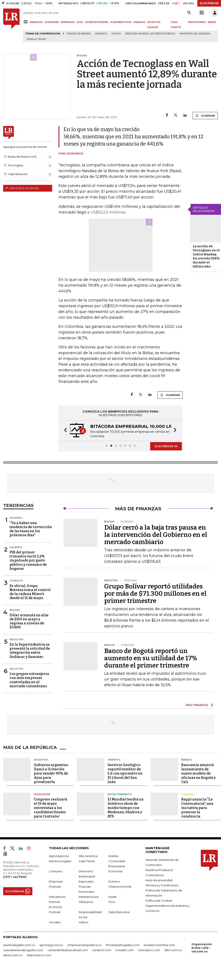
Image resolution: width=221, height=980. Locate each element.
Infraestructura (89, 897)
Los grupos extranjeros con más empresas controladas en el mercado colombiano (29, 680)
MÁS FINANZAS (197, 705)
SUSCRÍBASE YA (166, 446)
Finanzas (55, 887)
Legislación (42, 794)
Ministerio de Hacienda (195, 34)
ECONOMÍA (52, 22)
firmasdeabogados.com (123, 945)
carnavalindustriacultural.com (68, 950)
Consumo (188, 794)
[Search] (189, 13)
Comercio (101, 34)
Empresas (56, 881)
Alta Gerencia (88, 856)
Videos (83, 922)
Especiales (86, 881)
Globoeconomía (120, 887)
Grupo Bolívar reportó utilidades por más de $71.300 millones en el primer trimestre (155, 594)
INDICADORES (197, 22)
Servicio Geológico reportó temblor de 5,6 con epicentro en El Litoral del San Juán (125, 773)
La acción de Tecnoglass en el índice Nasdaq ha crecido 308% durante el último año (206, 256)
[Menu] (26, 22)
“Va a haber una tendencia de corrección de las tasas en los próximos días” (31, 529)
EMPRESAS (68, 22)
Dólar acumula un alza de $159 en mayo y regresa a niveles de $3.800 (29, 621)
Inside (113, 897)
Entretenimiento (120, 794)
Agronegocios (59, 856)
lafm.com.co (173, 950)
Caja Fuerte (87, 861)
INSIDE (212, 22)
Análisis (113, 856)
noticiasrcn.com (149, 950)
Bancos (187, 760)
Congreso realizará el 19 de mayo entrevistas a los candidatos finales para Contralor (51, 808)
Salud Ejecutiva (119, 912)
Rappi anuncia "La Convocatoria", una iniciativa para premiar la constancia (197, 808)
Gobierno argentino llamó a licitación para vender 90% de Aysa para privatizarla (51, 773)
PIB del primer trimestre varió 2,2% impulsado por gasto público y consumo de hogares (28, 560)
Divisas (116, 34)
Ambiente (114, 760)
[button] (64, 431)
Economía (115, 871)
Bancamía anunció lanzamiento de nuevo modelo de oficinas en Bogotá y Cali (198, 773)
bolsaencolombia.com (159, 945)
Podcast (55, 912)
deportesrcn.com (39, 955)
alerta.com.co (13, 955)
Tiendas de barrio (79, 34)
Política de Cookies (159, 901)
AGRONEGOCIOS (121, 22)
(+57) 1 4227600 (15, 877)
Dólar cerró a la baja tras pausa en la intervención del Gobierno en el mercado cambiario (156, 535)
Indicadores (57, 897)
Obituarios (86, 902)
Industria (16, 639)
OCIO (80, 22)
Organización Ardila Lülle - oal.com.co (202, 948)
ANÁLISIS (139, 22)
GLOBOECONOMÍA (97, 22)
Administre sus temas (22, 188)
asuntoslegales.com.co (19, 945)
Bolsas (15, 610)
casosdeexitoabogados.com (23, 950)
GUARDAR (205, 116)
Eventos (114, 881)
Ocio (112, 902)
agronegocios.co (51, 945)
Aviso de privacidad (159, 880)
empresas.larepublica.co (85, 945)
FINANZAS (36, 22)
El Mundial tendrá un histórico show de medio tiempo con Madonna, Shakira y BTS (126, 808)
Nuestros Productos (159, 870)
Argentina (41, 760)
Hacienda (16, 518)
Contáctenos (155, 875)
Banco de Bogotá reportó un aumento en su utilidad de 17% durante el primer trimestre (151, 658)
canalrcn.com (102, 950)
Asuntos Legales (60, 861)
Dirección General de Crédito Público (150, 34)
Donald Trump (36, 39)
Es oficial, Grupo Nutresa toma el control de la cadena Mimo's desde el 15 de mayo (30, 592)
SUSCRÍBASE (209, 3)
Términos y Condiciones (162, 885)
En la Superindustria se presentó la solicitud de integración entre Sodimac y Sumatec (30, 651)
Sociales (55, 922)
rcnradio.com (125, 950)
